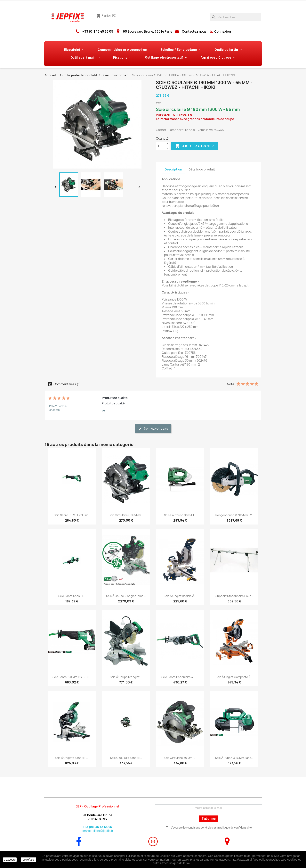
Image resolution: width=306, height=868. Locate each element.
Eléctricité (74, 50)
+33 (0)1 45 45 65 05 (98, 31)
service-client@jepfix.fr (97, 831)
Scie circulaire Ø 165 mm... (126, 515)
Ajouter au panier (194, 146)
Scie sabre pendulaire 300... (180, 677)
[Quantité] (161, 146)
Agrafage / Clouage (218, 58)
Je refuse (28, 860)
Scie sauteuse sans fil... (180, 515)
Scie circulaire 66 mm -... (180, 758)
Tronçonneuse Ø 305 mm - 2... (234, 515)
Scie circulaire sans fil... (126, 758)
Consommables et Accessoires (122, 50)
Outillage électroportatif (166, 58)
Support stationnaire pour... (234, 596)
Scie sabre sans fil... (72, 596)
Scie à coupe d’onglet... (126, 677)
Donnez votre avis (153, 429)
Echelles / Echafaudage (181, 50)
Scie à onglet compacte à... (234, 677)
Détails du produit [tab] (202, 169)
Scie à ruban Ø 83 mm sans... (234, 758)
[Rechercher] (236, 17)
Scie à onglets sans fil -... (72, 758)
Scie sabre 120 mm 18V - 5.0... (72, 677)
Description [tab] (173, 169)
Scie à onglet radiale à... (180, 596)
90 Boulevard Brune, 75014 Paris (148, 31)
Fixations (122, 58)
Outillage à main (85, 58)
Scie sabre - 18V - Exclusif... (72, 515)
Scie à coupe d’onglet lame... (126, 596)
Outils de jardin (228, 50)
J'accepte (10, 860)
